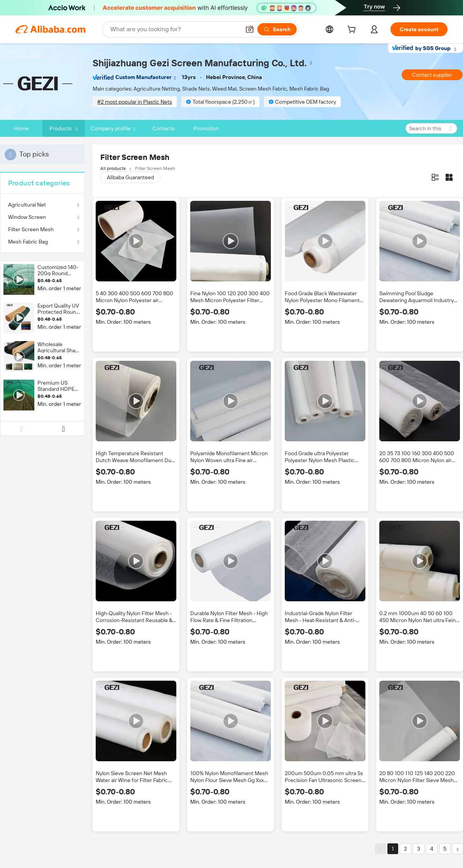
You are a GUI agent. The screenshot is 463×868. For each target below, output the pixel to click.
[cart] (353, 30)
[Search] (277, 29)
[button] (250, 29)
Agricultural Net (27, 205)
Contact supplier (432, 75)
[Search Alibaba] (175, 29)
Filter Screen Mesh (31, 229)
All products (113, 168)
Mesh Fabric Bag (28, 242)
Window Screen (27, 217)
